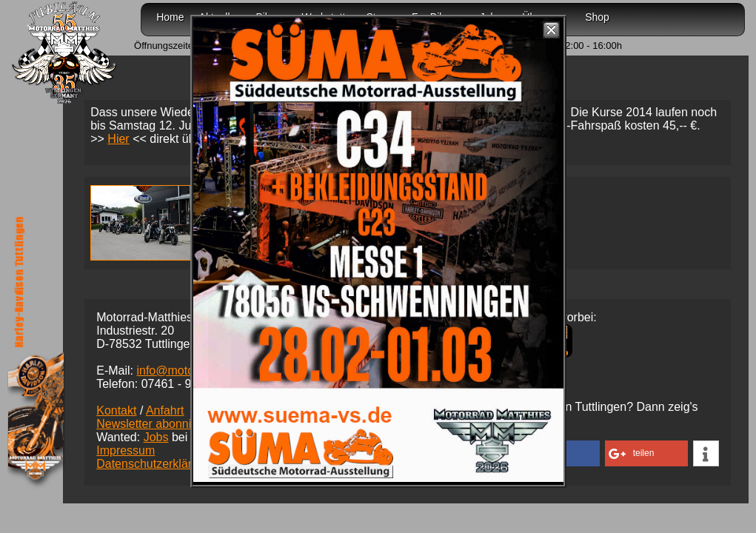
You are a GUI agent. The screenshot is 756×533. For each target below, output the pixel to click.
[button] (646, 453)
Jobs (156, 437)
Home (170, 17)
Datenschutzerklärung (154, 464)
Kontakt (116, 410)
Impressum (126, 450)
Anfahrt (165, 410)
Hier (118, 139)
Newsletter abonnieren (155, 424)
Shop (597, 17)
